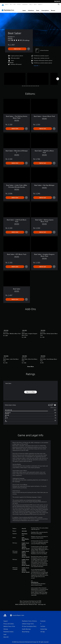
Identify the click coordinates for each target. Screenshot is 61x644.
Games (6, 4)
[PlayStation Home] (3, 4)
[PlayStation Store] (8, 9)
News (31, 4)
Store (35, 4)
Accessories (25, 4)
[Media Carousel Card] (15, 77)
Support (40, 4)
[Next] (58, 77)
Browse (53, 9)
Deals (38, 9)
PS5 (11, 4)
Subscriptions (45, 9)
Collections (31, 9)
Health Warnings (35, 581)
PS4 (14, 4)
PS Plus (19, 4)
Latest (24, 9)
